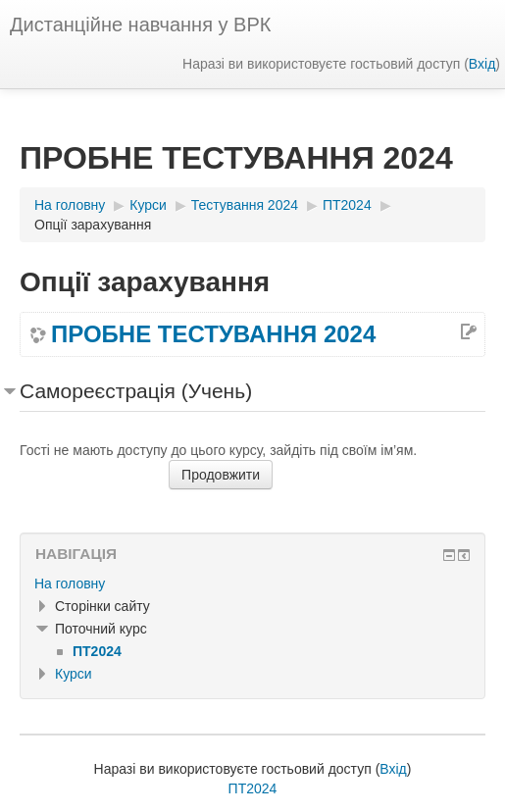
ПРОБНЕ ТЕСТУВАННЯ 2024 (213, 334)
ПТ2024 (253, 788)
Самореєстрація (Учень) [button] (136, 391)
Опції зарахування (93, 225)
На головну (70, 584)
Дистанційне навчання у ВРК (140, 25)
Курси (74, 674)
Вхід (482, 64)
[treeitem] (252, 584)
